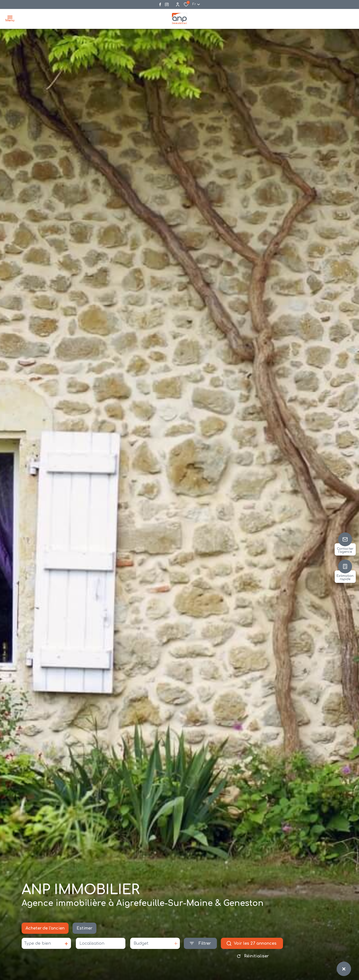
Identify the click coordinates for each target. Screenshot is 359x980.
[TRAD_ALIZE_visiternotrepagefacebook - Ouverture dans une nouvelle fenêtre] (160, 4)
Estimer (84, 930)
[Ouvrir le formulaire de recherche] (200, 945)
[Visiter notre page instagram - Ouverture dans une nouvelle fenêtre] (167, 5)
